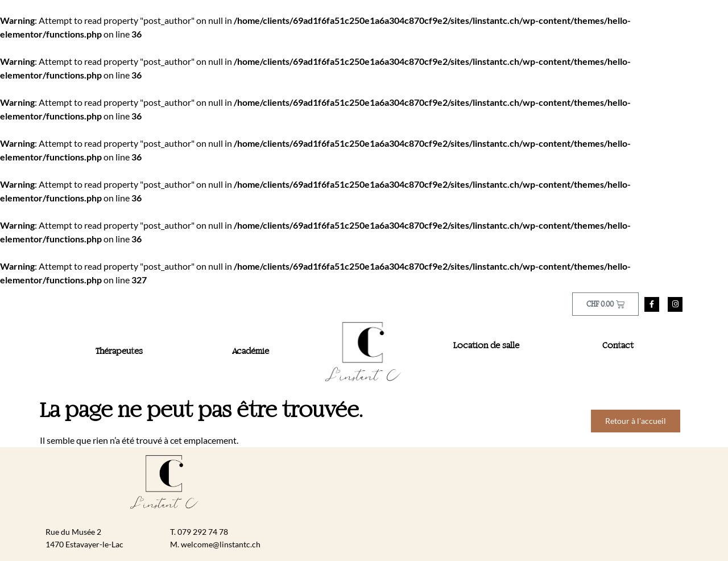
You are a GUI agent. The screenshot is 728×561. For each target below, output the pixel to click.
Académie (251, 352)
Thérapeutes (119, 352)
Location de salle (486, 346)
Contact (618, 346)
